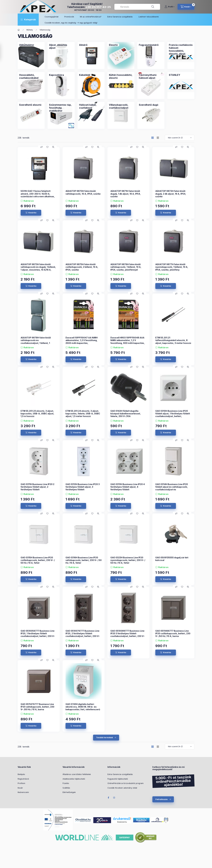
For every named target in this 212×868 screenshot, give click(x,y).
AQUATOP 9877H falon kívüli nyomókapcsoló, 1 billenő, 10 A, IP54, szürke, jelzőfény (172, 267)
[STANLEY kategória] (175, 75)
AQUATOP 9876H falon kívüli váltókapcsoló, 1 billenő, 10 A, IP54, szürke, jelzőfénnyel (126, 267)
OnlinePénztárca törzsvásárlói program (126, 783)
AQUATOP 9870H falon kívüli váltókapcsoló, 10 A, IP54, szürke (83, 192)
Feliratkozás (162, 799)
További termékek (105, 738)
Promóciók (69, 17)
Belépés (21, 774)
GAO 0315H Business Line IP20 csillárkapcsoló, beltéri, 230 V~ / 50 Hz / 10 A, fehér (38, 560)
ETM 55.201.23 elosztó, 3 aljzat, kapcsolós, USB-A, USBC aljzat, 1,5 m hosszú (37, 414)
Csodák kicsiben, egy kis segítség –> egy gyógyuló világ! (71, 23)
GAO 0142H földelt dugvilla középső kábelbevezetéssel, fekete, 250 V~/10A (126, 414)
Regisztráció (23, 779)
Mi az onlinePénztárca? (91, 17)
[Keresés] (153, 7)
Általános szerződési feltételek (77, 774)
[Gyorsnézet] (53, 147)
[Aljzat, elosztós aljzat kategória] (61, 46)
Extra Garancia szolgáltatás (120, 17)
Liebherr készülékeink (149, 17)
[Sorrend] (180, 138)
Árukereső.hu (122, 822)
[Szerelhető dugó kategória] (149, 105)
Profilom (21, 783)
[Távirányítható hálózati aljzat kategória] (151, 76)
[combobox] (137, 7)
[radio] (158, 138)
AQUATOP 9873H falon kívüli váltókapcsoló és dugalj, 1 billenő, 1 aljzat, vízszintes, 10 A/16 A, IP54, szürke (38, 268)
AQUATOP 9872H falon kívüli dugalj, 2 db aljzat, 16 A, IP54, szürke (171, 194)
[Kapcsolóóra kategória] (56, 75)
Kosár (20, 788)
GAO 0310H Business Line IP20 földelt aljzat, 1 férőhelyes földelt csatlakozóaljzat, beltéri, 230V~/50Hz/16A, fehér (173, 415)
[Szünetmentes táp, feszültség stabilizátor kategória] (61, 108)
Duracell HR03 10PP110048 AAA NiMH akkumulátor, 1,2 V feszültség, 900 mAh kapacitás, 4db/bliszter (128, 342)
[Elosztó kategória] (113, 45)
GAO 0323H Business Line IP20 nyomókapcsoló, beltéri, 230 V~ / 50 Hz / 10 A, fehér (128, 560)
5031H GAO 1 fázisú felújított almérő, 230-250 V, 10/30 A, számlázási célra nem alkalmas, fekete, (38, 195)
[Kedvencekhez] (47, 147)
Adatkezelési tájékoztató (74, 779)
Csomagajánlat (52, 17)
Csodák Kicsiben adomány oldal (122, 788)
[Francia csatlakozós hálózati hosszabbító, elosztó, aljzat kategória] (181, 49)
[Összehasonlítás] (42, 147)
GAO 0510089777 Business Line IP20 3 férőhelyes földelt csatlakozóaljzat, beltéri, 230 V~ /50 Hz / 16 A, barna (128, 635)
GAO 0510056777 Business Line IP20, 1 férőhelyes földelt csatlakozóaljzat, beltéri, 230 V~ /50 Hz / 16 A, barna (38, 635)
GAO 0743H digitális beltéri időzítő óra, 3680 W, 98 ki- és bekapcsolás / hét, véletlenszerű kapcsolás (83, 708)
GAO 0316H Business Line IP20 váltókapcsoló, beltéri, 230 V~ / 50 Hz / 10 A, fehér (84, 560)
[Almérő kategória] (83, 45)
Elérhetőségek (69, 792)
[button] (28, 20)
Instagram (114, 798)
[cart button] (186, 7)
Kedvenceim (23, 792)
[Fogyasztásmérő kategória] (149, 45)
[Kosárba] (31, 213)
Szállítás (66, 788)
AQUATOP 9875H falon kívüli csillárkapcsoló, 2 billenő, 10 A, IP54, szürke (82, 267)
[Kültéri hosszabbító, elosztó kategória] (121, 76)
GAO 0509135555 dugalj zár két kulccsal (172, 559)
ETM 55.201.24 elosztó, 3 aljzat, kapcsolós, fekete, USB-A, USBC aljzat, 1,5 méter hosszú (83, 414)
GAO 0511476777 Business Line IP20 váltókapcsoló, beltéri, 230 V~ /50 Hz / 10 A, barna (37, 707)
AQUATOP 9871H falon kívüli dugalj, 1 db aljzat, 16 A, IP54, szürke (126, 194)
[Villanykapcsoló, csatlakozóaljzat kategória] (121, 106)
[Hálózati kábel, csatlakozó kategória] (91, 106)
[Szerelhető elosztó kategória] (30, 105)
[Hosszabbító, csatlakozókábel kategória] (31, 76)
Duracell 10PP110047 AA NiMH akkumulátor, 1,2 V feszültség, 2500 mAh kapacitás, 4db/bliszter (82, 342)
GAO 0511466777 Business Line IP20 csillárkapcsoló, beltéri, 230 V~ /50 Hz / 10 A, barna (173, 633)
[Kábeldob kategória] (85, 75)
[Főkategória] (19, 30)
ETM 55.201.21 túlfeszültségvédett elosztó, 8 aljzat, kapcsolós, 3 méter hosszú (173, 340)
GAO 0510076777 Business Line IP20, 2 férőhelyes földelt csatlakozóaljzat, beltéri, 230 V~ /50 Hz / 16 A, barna (83, 635)
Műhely (30, 30)
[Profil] (170, 7)
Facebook (108, 798)
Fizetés (66, 783)
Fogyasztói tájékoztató (118, 779)
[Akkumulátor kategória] (27, 45)
